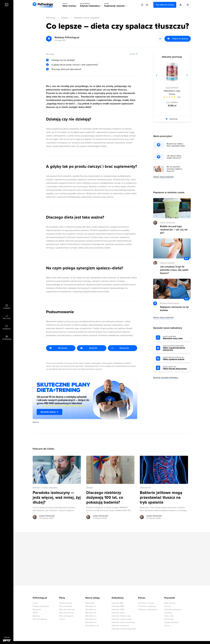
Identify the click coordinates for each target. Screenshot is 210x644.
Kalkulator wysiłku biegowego (124, 629)
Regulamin (37, 609)
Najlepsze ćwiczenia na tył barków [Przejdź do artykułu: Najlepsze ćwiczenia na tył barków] (174, 309)
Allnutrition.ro (91, 616)
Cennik (62, 619)
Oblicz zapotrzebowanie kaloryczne (175, 348)
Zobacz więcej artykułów (163, 177)
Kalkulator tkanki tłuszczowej (123, 622)
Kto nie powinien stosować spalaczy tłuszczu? (174, 169)
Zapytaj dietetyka (171, 622)
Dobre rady (169, 619)
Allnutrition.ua (91, 622)
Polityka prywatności (41, 606)
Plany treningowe (66, 616)
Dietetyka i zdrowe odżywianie (87, 18)
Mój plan (7, 319)
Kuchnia (168, 606)
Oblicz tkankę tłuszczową (175, 368)
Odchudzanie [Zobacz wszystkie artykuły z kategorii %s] (145, 488)
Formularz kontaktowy (147, 606)
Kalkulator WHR (118, 609)
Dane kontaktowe (40, 619)
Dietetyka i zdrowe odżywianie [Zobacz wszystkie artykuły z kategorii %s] (45, 488)
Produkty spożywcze (173, 609)
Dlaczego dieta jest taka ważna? (66, 69)
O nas (35, 603)
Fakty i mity (169, 616)
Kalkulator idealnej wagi (121, 616)
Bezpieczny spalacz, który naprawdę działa (176, 145)
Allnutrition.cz (91, 609)
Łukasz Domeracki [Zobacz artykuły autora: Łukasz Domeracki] (47, 516)
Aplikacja (36, 616)
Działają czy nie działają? (63, 60)
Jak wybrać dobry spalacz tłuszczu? (174, 157)
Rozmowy (7, 329)
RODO (35, 613)
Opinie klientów (65, 603)
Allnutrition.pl (91, 606)
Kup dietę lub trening (165, 5)
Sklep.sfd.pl (90, 603)
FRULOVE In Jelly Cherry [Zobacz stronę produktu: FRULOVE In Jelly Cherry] (172, 93)
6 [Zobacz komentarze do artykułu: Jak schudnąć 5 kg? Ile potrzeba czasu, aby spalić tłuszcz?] (187, 259)
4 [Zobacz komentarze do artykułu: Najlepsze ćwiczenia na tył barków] (187, 299)
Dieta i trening (69, 5)
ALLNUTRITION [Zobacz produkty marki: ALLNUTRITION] (172, 88)
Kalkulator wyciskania (120, 626)
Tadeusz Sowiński (167, 263)
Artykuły (65, 18)
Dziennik (7, 308)
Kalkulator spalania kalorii (122, 619)
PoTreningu (51, 18)
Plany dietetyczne (66, 613)
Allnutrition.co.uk (92, 626)
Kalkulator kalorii (118, 613)
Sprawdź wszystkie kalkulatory (166, 378)
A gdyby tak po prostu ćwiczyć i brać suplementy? (75, 65)
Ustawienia (7, 339)
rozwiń (132, 54)
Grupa (7, 637)
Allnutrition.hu (91, 619)
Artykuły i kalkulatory (90, 5)
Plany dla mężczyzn (67, 609)
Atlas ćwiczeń (170, 603)
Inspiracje (168, 613)
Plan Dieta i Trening (146, 603)
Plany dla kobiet (66, 606)
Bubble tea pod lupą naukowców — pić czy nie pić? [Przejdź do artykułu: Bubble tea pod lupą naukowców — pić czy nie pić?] (174, 230)
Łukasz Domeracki (167, 223)
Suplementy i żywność (115, 5)
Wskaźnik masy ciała (175, 338)
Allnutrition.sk (91, 613)
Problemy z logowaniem (148, 609)
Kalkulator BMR (118, 606)
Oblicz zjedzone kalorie (175, 359)
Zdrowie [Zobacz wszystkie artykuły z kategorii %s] (90, 488)
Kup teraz (174, 119)
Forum (167, 626)
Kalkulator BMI (117, 603)
